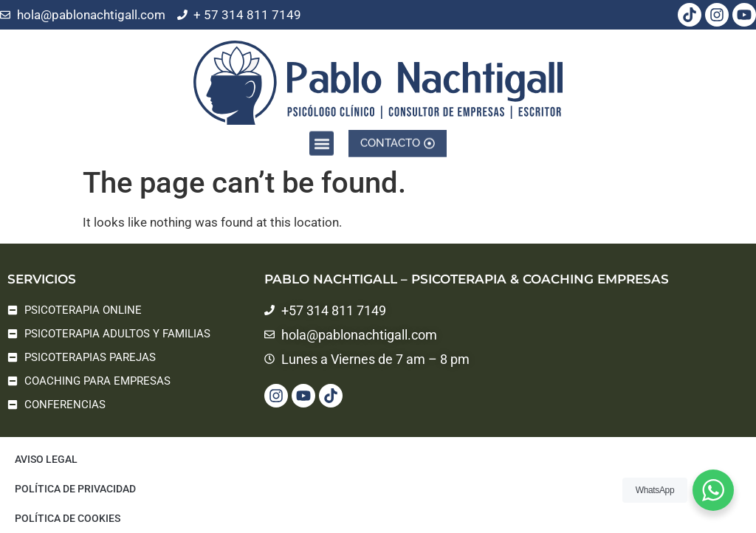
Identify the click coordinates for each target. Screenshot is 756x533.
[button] (322, 141)
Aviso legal (46, 459)
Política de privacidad (75, 489)
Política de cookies (68, 518)
